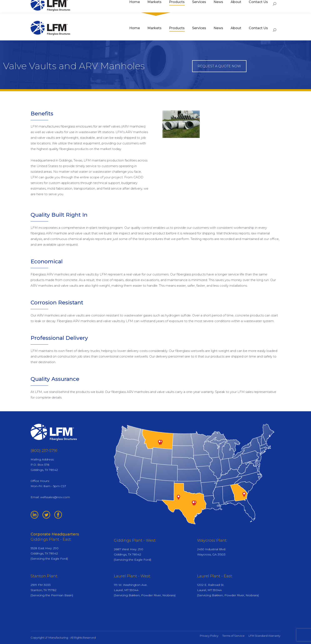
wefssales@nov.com (55, 497)
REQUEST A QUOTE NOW (219, 66)
